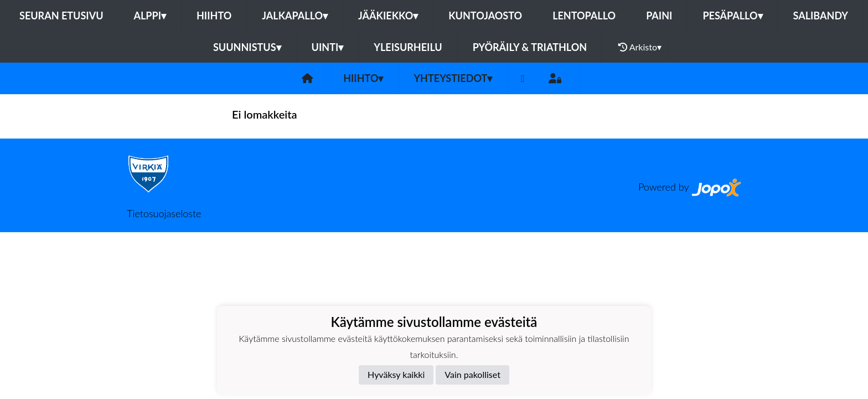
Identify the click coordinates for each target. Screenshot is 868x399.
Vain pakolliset (472, 374)
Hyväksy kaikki (396, 374)
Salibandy (821, 16)
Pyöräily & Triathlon (530, 47)
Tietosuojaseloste (164, 213)
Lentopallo (584, 16)
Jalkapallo (295, 16)
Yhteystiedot (453, 78)
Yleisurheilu (408, 47)
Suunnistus (247, 47)
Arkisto (640, 47)
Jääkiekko (388, 16)
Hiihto (214, 16)
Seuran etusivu (61, 16)
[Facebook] (523, 78)
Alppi (150, 16)
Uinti (328, 47)
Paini (659, 16)
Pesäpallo (732, 16)
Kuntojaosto (485, 16)
